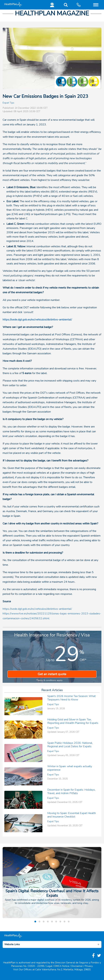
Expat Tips (8, 103)
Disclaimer (77, 966)
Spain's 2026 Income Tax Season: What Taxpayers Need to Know (71, 698)
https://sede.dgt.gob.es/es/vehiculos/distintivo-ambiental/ (37, 320)
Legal (49, 966)
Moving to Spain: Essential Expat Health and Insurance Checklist (72, 815)
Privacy (89, 966)
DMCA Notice (62, 966)
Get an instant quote (52, 674)
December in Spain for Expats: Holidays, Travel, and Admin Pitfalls (71, 791)
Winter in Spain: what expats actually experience (70, 768)
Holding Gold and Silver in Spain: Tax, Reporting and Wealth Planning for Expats (73, 721)
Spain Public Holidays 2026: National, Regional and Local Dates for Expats (70, 745)
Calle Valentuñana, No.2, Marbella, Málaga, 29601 (63, 970)
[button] (65, 6)
